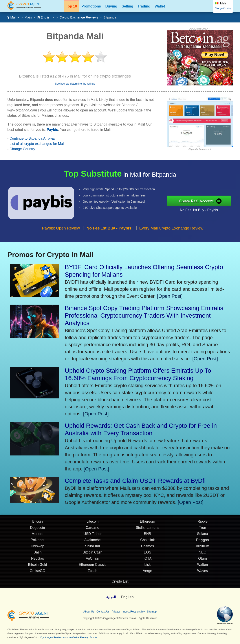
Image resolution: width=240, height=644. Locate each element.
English (46, 17)
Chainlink (148, 541)
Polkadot (37, 541)
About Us (89, 612)
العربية (111, 597)
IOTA (147, 559)
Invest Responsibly (134, 612)
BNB (147, 535)
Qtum (202, 559)
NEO (202, 553)
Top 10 (71, 6)
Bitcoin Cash (93, 553)
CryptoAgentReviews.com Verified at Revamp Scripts (69, 637)
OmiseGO (38, 572)
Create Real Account (197, 201)
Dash (38, 553)
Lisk (147, 565)
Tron (202, 528)
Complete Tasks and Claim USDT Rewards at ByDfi (135, 481)
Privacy (116, 612)
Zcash (93, 572)
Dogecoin (38, 528)
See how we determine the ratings (75, 84)
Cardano (93, 528)
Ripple (202, 522)
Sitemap (152, 612)
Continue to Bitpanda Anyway (32, 138)
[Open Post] (170, 296)
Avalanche (92, 541)
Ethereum (147, 522)
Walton (202, 565)
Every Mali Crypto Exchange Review (171, 229)
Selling (127, 6)
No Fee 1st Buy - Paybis (200, 210)
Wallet (160, 6)
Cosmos (147, 547)
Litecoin (93, 522)
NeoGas (38, 559)
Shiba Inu (93, 547)
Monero (37, 535)
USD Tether (92, 535)
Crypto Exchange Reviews (79, 17)
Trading (144, 6)
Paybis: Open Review (61, 229)
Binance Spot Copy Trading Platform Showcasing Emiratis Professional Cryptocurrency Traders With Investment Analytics (144, 316)
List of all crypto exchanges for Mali (37, 144)
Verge (148, 572)
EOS (148, 553)
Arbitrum (202, 547)
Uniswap (38, 547)
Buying (111, 6)
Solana (203, 535)
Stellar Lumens (147, 528)
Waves (202, 572)
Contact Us (103, 612)
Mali (14, 17)
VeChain (93, 559)
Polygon (203, 541)
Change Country (223, 8)
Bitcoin (37, 522)
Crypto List (120, 581)
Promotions (91, 6)
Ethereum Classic (93, 565)
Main (28, 17)
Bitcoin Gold (37, 565)
